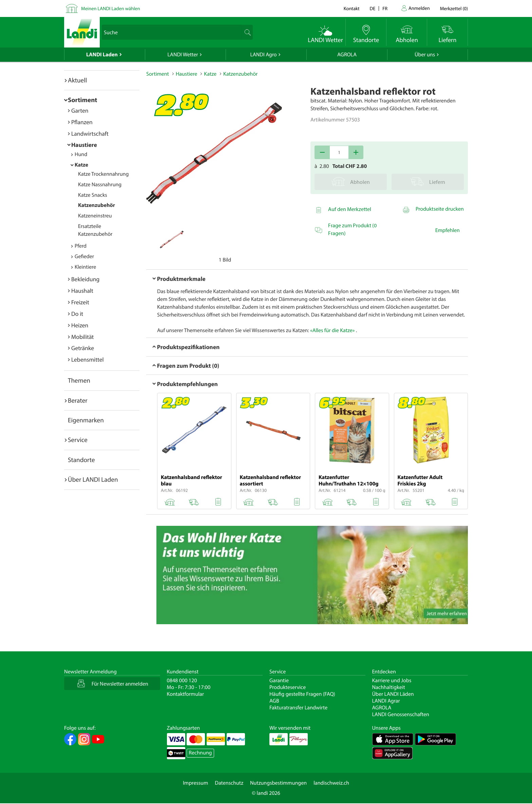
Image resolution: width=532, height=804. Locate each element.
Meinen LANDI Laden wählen (111, 8)
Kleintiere (85, 267)
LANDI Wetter (183, 55)
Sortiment (82, 100)
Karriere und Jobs (392, 681)
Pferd (81, 246)
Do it (77, 314)
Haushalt (82, 291)
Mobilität (82, 337)
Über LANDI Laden (93, 479)
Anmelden (419, 8)
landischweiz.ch (331, 783)
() (454, 8)
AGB (274, 701)
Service (78, 440)
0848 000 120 (182, 681)
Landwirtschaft (90, 133)
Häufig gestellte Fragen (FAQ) (302, 694)
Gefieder (84, 256)
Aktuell (77, 80)
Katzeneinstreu (95, 216)
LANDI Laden (102, 55)
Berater (78, 400)
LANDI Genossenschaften (401, 714)
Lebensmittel (88, 359)
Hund (81, 154)
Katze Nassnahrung (100, 185)
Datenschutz (229, 783)
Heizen (80, 325)
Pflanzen (82, 122)
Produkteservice (288, 687)
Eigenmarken (86, 420)
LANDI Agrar (386, 701)
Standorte (81, 460)
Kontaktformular (186, 694)
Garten (80, 110)
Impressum (195, 783)
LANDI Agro (263, 55)
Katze (81, 165)
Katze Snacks (93, 195)
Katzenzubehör (97, 205)
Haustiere (84, 145)
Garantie (279, 681)
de (373, 8)
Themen (79, 380)
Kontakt (352, 8)
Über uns (425, 55)
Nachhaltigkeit (389, 687)
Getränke (83, 348)
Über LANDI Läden (393, 694)
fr (385, 8)
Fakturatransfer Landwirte (298, 708)
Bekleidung (85, 279)
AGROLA (347, 55)
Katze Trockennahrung (103, 174)
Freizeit (80, 302)
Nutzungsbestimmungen (278, 783)
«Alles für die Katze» (332, 330)
